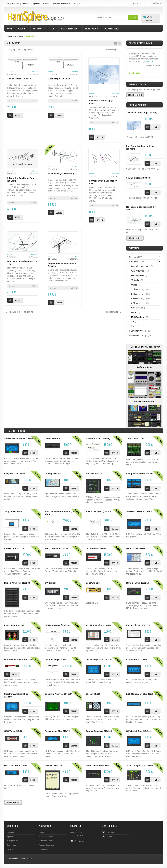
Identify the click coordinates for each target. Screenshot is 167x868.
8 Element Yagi (138, 303)
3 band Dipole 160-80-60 (19, 79)
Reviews (46, 3)
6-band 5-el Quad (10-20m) (61, 173)
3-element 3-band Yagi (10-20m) (142, 113)
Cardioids (135, 308)
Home (10, 28)
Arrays (134, 322)
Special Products (137, 84)
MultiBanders (31, 36)
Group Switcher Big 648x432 (140, 474)
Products (16, 431)
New (7, 3)
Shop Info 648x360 (13, 511)
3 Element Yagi (138, 294)
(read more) (148, 64)
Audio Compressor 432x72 (99, 765)
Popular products (138, 105)
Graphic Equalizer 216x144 (99, 731)
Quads (134, 285)
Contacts (77, 3)
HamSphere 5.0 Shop (16, 859)
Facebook (111, 832)
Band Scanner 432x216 (138, 583)
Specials (37, 3)
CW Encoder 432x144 (96, 549)
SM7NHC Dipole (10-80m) (57, 625)
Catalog (9, 36)
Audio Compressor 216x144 (140, 765)
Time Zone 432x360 (136, 438)
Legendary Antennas (140, 266)
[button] (133, 17)
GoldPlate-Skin (93, 583)
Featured (16, 3)
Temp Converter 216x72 (56, 549)
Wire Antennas (138, 271)
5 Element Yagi (138, 299)
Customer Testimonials (61, 3)
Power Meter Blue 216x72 (57, 731)
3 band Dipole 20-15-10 (59, 79)
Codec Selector (52, 438)
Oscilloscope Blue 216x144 (99, 660)
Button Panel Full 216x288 (17, 583)
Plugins (22, 29)
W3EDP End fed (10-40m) (98, 438)
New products (13, 841)
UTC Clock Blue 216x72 (16, 765)
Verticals (135, 280)
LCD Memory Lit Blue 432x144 (141, 694)
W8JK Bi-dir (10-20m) (55, 660)
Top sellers (26, 3)
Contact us (79, 841)
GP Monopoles (138, 275)
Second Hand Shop (138, 336)
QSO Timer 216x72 (13, 731)
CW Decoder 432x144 (15, 549)
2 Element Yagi (138, 289)
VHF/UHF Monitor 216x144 (98, 625)
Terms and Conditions (48, 841)
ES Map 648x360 (53, 474)
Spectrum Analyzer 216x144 (58, 694)
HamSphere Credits (70, 28)
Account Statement (46, 845)
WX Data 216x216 (94, 474)
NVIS (134, 312)
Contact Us (76, 826)
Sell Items (43, 849)
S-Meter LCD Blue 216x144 (139, 511)
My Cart (150, 17)
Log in (41, 832)
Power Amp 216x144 (14, 625)
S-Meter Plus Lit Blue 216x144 (19, 438)
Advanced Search (46, 836)
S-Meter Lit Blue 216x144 (138, 731)
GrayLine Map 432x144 (15, 474)
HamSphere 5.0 (112, 28)
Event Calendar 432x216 (138, 625)
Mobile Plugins (92, 28)
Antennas (38, 29)
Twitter (109, 836)
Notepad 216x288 (53, 765)
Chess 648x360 (93, 694)
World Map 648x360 (136, 549)
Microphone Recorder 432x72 (19, 660)
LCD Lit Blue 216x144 (137, 660)
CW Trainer (50, 583)
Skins (53, 28)
